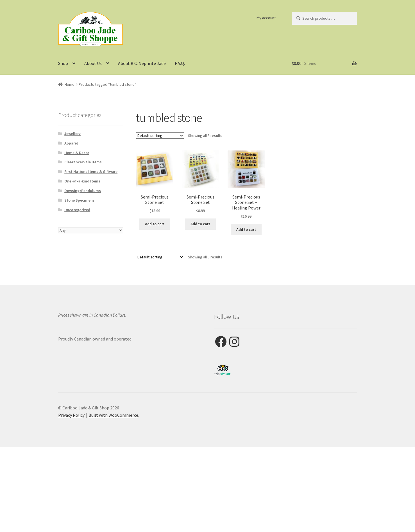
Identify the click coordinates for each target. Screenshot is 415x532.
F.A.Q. (180, 63)
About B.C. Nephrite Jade (142, 63)
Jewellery (72, 134)
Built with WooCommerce (113, 415)
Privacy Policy (71, 415)
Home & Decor (77, 153)
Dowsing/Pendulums (83, 191)
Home (70, 84)
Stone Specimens (80, 200)
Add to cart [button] (155, 224)
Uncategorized (77, 210)
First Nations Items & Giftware (91, 172)
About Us (93, 63)
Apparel (71, 143)
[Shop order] (160, 136)
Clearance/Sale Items (83, 162)
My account (266, 18)
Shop (63, 63)
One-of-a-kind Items (82, 181)
